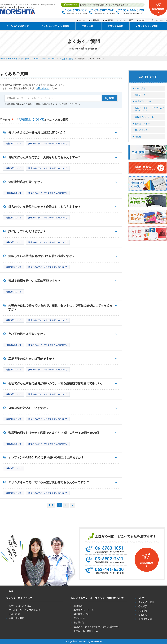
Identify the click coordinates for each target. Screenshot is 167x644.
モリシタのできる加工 (20, 606)
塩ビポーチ (140, 95)
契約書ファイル (142, 124)
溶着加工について (143, 101)
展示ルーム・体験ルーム (86, 631)
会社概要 (95, 20)
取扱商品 (78, 606)
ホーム (82, 20)
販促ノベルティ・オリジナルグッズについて (150, 109)
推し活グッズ (141, 130)
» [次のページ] (73, 505)
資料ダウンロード (159, 20)
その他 (138, 137)
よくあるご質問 (126, 20)
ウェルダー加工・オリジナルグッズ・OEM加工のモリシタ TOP (28, 59)
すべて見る (140, 88)
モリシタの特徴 (17, 618)
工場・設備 (14, 614)
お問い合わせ (43, 88)
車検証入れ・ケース (144, 117)
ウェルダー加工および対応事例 (24, 610)
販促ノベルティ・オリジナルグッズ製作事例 (96, 627)
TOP (11, 591)
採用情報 (109, 20)
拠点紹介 (143, 615)
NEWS (142, 20)
